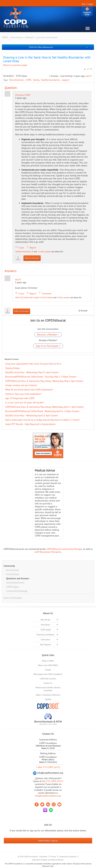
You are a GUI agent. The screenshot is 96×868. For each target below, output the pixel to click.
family (36, 80)
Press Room (45, 625)
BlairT (29, 252)
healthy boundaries (51, 80)
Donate (87, 12)
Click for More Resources (41, 47)
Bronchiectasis (17, 80)
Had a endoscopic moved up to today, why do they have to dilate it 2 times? (42, 420)
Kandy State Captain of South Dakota (38, 297)
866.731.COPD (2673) (52, 781)
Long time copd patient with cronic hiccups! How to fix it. (33, 364)
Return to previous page (15, 65)
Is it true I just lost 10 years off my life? (25, 403)
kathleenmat (20, 252)
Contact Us (48, 683)
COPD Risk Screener (48, 679)
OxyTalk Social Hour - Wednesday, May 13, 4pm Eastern (32, 372)
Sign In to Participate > (48, 346)
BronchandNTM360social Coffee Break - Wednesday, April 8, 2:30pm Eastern (42, 411)
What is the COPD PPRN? (48, 665)
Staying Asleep (12, 368)
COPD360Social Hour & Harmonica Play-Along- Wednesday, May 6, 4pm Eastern (44, 381)
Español (48, 699)
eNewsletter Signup (48, 841)
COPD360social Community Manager (64, 549)
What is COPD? (48, 661)
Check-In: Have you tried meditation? (23, 394)
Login (90, 4)
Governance (46, 640)
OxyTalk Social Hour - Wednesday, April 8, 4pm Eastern (32, 415)
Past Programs (46, 644)
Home (5, 37)
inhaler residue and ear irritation (21, 385)
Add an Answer (32, 258)
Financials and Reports (45, 635)
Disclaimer (43, 857)
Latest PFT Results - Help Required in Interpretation (30, 424)
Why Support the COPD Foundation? (48, 674)
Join (84, 4)
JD (33, 252)
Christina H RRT (23, 95)
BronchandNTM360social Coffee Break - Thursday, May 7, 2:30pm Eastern (41, 377)
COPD (29, 80)
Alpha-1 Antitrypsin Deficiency (48, 695)
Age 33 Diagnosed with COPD (20, 398)
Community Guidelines (68, 857)
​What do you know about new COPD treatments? (29, 390)
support (66, 80)
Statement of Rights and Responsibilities (48, 860)
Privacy (53, 857)
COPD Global (46, 630)
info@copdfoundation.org (48, 796)
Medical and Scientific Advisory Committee (48, 689)
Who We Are (46, 620)
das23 (89, 76)
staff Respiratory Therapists (48, 552)
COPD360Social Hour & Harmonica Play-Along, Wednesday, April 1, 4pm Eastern (45, 407)
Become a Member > (48, 335)
